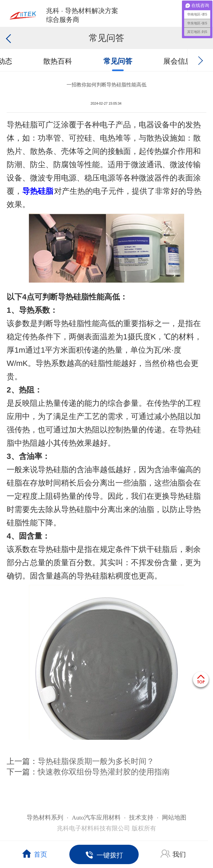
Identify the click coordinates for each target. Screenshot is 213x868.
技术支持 (141, 817)
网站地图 (174, 817)
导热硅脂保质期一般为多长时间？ (96, 761)
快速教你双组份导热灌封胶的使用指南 (104, 772)
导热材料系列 (45, 817)
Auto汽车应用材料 (96, 817)
